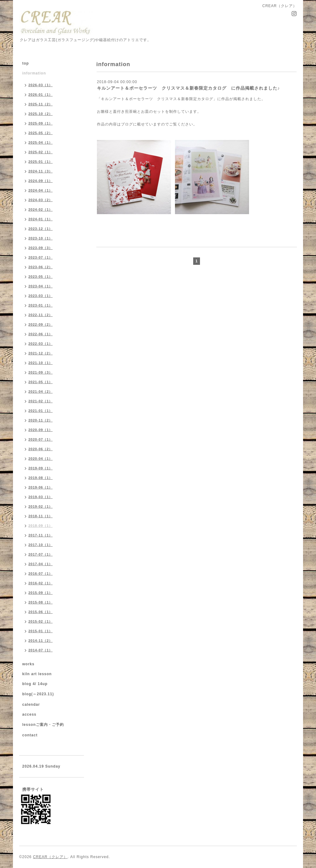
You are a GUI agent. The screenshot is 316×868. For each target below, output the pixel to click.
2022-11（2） (41, 315)
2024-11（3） (41, 171)
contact (30, 735)
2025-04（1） (41, 142)
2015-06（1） (41, 612)
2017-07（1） (41, 554)
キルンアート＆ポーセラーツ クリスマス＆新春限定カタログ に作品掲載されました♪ (188, 88)
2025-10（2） (41, 114)
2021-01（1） (41, 411)
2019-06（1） (41, 487)
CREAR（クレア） (50, 857)
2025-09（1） (41, 123)
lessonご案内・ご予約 (43, 725)
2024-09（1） (41, 181)
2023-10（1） (41, 238)
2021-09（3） (41, 372)
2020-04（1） (41, 459)
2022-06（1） (41, 334)
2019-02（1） (41, 506)
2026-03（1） (41, 85)
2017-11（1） (41, 535)
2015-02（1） (41, 621)
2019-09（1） (41, 468)
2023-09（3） (41, 248)
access (29, 714)
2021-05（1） (41, 382)
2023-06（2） (41, 267)
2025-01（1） (41, 162)
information (34, 73)
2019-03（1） (41, 497)
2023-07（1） (41, 257)
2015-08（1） (41, 602)
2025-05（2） (41, 133)
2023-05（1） (41, 277)
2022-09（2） (41, 324)
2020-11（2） (41, 420)
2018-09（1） (41, 526)
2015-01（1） (41, 631)
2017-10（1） (41, 545)
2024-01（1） (41, 219)
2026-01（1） (41, 95)
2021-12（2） (41, 353)
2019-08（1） (41, 478)
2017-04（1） (41, 564)
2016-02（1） (41, 583)
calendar (31, 705)
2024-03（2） (41, 200)
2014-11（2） (41, 641)
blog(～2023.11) (38, 694)
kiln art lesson (37, 674)
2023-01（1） (41, 305)
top (26, 63)
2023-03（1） (41, 296)
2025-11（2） (41, 104)
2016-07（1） (41, 574)
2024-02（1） (41, 210)
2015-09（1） (41, 593)
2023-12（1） (41, 229)
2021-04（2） (41, 392)
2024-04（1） (41, 190)
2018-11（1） (41, 516)
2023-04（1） (41, 286)
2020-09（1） (41, 430)
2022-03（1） (41, 344)
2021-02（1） (41, 401)
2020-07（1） (41, 439)
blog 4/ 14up (35, 684)
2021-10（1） (41, 363)
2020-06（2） (41, 449)
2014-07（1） (41, 650)
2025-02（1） (41, 152)
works (28, 664)
